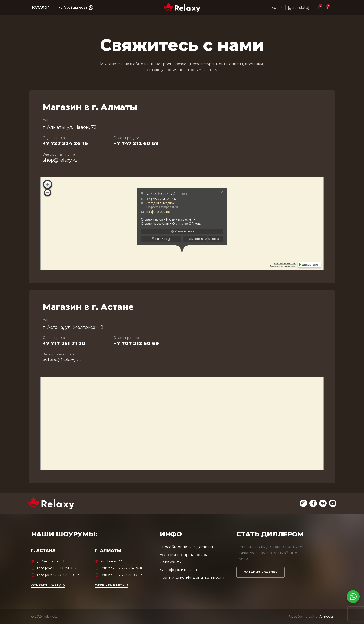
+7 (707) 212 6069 (76, 8)
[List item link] (62, 568)
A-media (326, 617)
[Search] (314, 8)
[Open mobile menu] (39, 8)
